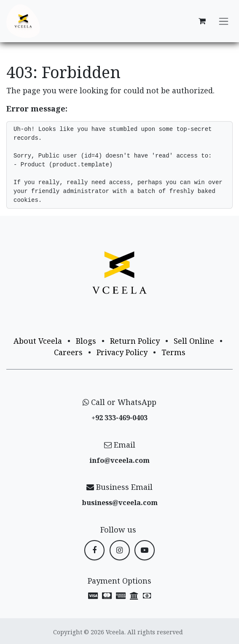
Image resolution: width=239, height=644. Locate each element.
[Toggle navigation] (224, 21)
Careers (68, 352)
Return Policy (135, 341)
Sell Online (194, 341)
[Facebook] (94, 550)
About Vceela (38, 341)
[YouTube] (145, 550)
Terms (173, 352)
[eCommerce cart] (202, 21)
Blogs (86, 341)
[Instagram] (120, 550)
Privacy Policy (122, 352)
